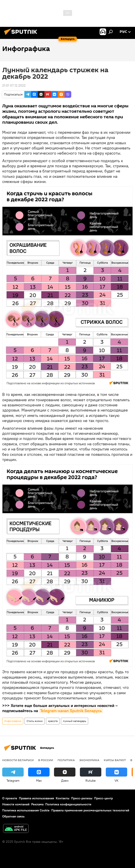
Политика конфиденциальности (68, 804)
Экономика (89, 760)
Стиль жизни (35, 721)
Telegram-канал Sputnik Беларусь (71, 711)
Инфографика (13, 721)
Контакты (63, 798)
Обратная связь (13, 816)
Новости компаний (16, 804)
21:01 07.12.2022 (14, 85)
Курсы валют (115, 760)
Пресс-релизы (82, 798)
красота (53, 721)
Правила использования (36, 798)
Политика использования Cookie (26, 810)
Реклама (37, 804)
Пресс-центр (104, 798)
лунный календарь (75, 721)
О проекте (10, 798)
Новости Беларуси (18, 760)
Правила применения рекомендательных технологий (90, 810)
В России (46, 760)
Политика (66, 760)
